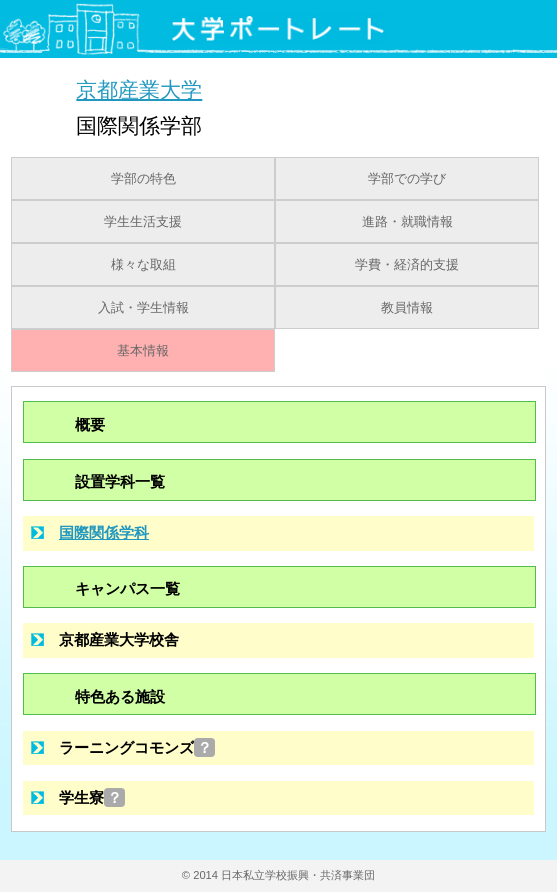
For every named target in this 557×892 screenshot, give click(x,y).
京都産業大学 (139, 89)
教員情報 (407, 308)
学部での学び (407, 179)
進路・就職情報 (407, 222)
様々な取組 (143, 265)
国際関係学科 (104, 532)
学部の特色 (143, 179)
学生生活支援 (143, 222)
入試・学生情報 (143, 308)
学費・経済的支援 (407, 265)
